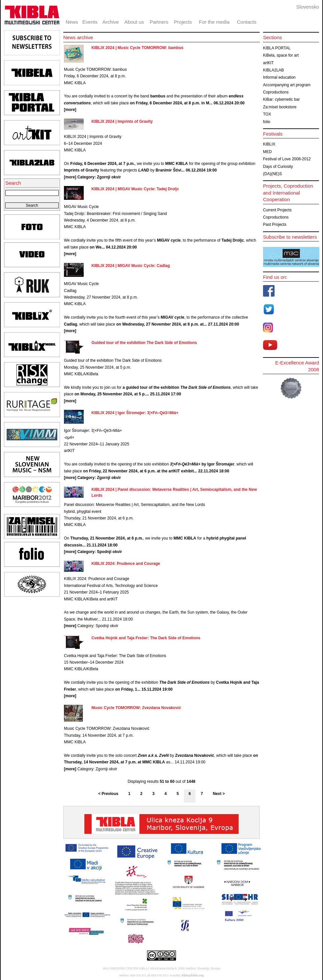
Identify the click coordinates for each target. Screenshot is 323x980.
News (72, 22)
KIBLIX (269, 144)
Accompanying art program (287, 85)
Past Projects (275, 225)
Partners (159, 22)
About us (134, 22)
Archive (111, 22)
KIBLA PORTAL (277, 48)
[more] (70, 110)
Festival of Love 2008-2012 (287, 159)
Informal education (279, 77)
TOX (267, 114)
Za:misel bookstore (280, 107)
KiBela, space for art (281, 55)
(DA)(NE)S (272, 174)
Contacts (247, 22)
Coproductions (276, 92)
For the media (214, 22)
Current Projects (277, 210)
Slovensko (308, 7)
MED (267, 152)
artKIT (268, 63)
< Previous (108, 794)
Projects (183, 22)
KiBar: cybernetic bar (281, 99)
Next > (219, 794)
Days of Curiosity (278, 167)
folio (267, 122)
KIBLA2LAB (273, 70)
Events (90, 22)
